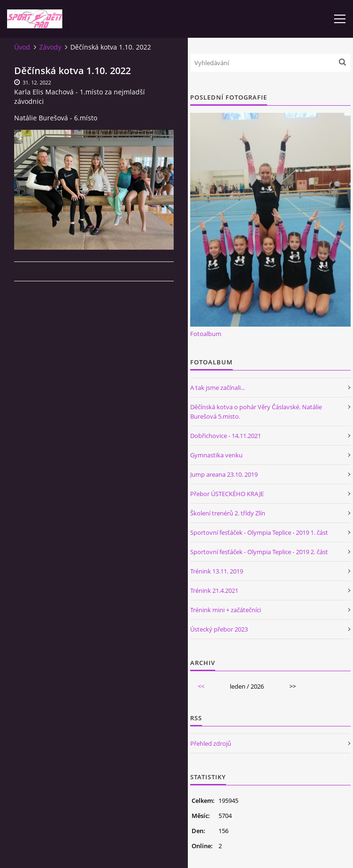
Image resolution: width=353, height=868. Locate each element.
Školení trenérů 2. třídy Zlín (228, 513)
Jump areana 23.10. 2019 (224, 474)
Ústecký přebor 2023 (219, 629)
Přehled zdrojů (211, 743)
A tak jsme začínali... (218, 388)
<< (201, 686)
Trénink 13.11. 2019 (217, 571)
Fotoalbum (206, 334)
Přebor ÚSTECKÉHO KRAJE (227, 494)
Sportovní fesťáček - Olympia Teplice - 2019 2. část (259, 552)
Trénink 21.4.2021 (214, 590)
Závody (50, 47)
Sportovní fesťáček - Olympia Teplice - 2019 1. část (259, 532)
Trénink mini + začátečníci (226, 610)
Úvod (22, 47)
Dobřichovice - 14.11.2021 (226, 436)
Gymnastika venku (216, 455)
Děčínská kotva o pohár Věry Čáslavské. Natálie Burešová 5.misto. (256, 412)
